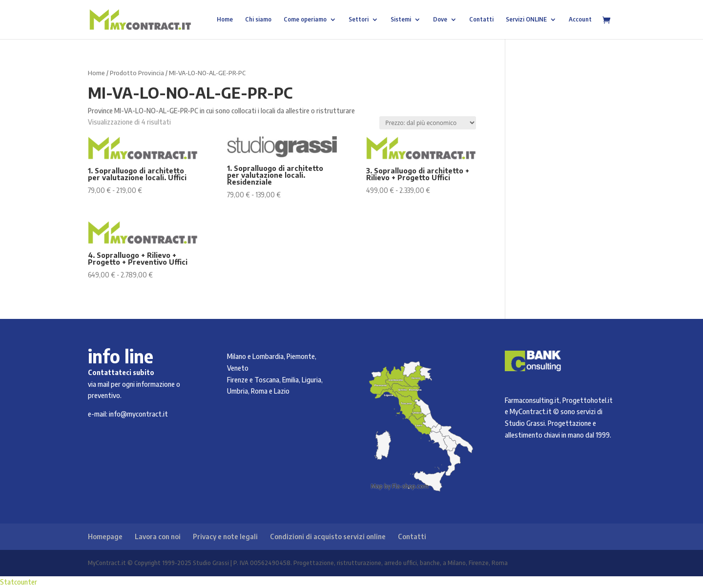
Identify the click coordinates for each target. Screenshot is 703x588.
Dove (440, 20)
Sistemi (401, 20)
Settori (359, 20)
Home (225, 20)
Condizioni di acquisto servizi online (328, 536)
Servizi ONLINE (526, 20)
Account (580, 20)
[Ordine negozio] (428, 123)
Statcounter (19, 582)
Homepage (105, 536)
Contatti (481, 20)
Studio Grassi (525, 423)
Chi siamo (258, 20)
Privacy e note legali (225, 536)
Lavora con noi (158, 536)
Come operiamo (305, 20)
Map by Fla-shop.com (400, 486)
